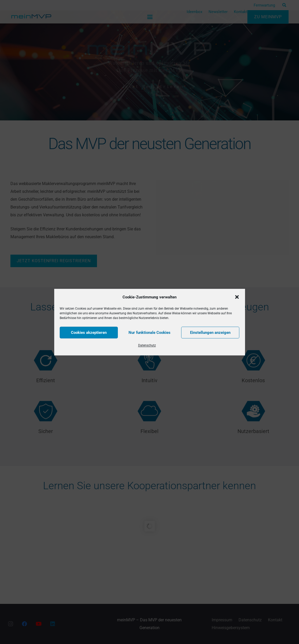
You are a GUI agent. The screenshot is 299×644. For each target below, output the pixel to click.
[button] (237, 297)
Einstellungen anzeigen (210, 333)
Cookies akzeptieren (89, 333)
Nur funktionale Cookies (149, 333)
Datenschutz (147, 345)
